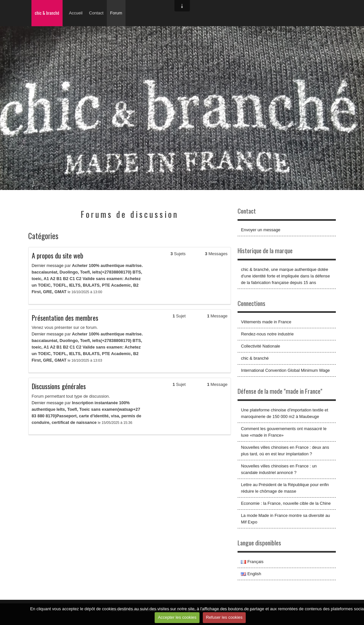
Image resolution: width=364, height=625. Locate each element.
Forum (116, 13)
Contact (96, 13)
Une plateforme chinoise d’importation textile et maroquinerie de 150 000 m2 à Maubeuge (284, 413)
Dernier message (48, 265)
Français (252, 562)
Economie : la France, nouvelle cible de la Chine (286, 503)
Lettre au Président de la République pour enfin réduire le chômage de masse (285, 488)
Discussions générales (59, 386)
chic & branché (47, 13)
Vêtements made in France (266, 322)
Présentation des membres (65, 318)
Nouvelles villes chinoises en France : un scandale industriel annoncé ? (279, 469)
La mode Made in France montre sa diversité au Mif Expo (285, 519)
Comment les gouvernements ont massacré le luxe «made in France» (284, 432)
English (251, 574)
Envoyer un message (260, 230)
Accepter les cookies (177, 617)
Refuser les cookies (224, 617)
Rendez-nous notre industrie (267, 334)
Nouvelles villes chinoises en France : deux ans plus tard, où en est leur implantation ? (285, 451)
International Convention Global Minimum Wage (285, 370)
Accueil (76, 13)
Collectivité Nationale (260, 346)
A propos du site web (57, 256)
